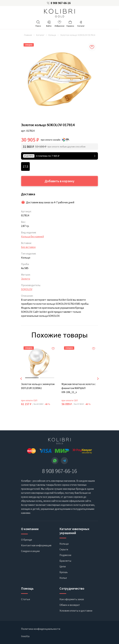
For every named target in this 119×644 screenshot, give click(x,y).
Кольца (52, 35)
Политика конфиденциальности (41, 629)
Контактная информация (36, 545)
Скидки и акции (30, 551)
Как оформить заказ (72, 599)
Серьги (64, 549)
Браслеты (65, 561)
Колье (63, 578)
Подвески (65, 555)
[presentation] (21, 379)
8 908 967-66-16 (61, 3)
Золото (26, 279)
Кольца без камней (32, 236)
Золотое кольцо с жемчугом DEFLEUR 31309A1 (38, 386)
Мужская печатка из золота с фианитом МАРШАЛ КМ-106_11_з (78, 388)
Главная (28, 35)
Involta (25, 636)
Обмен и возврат (70, 605)
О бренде (27, 540)
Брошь (64, 572)
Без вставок (28, 247)
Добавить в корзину (59, 181)
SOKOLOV (27, 289)
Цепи (63, 566)
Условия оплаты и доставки (76, 611)
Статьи (25, 599)
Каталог (40, 35)
